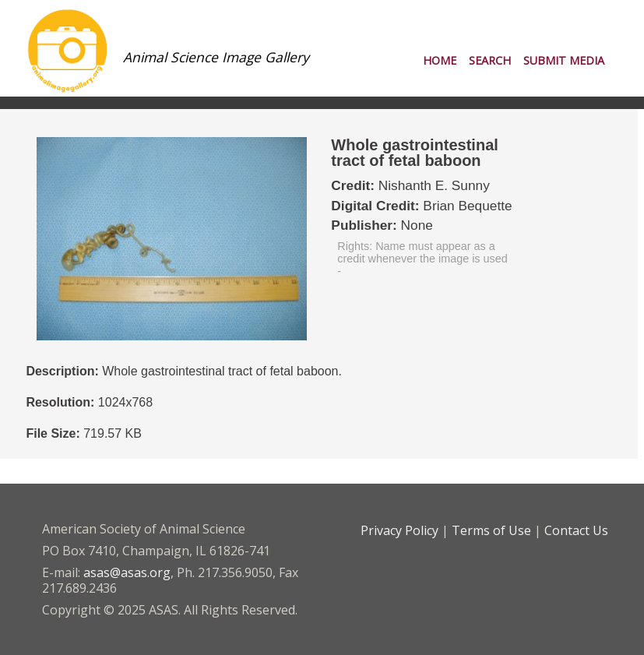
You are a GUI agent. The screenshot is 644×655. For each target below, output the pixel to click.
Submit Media (564, 60)
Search (490, 60)
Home (440, 60)
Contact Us (576, 530)
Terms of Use (491, 530)
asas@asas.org (127, 572)
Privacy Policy (399, 530)
